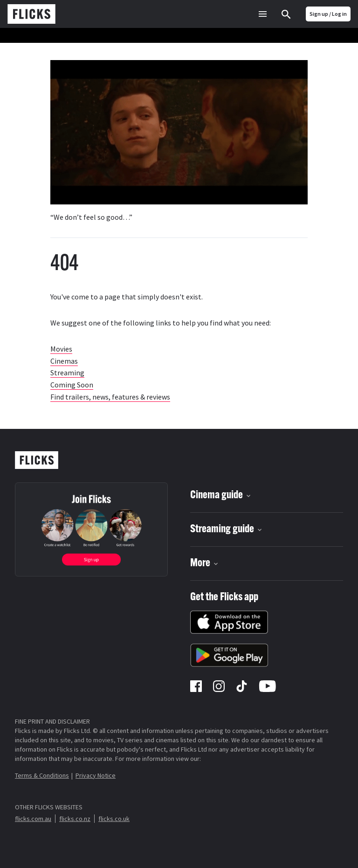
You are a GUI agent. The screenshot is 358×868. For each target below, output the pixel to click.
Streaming (67, 373)
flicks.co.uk (114, 819)
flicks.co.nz (75, 819)
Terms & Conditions (42, 775)
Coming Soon (72, 385)
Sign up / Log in (328, 14)
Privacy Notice (96, 775)
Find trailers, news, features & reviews (110, 397)
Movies (61, 349)
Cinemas (64, 361)
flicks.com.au (33, 819)
